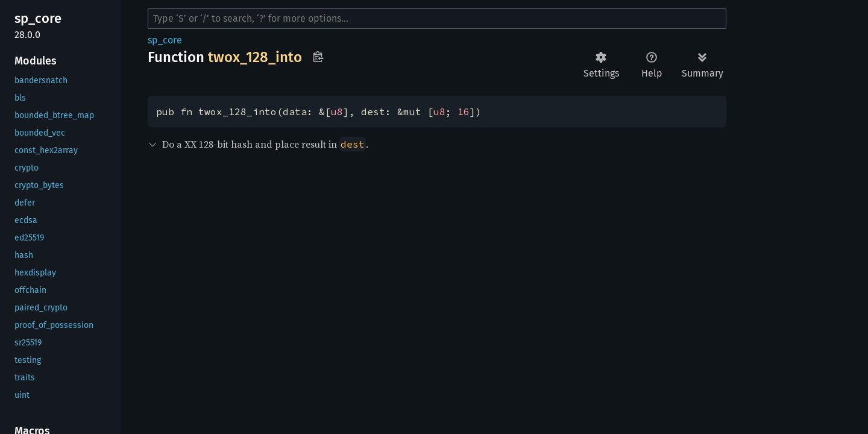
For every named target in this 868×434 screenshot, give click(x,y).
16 (464, 112)
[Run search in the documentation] (437, 19)
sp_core (165, 40)
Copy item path (318, 57)
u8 (337, 112)
